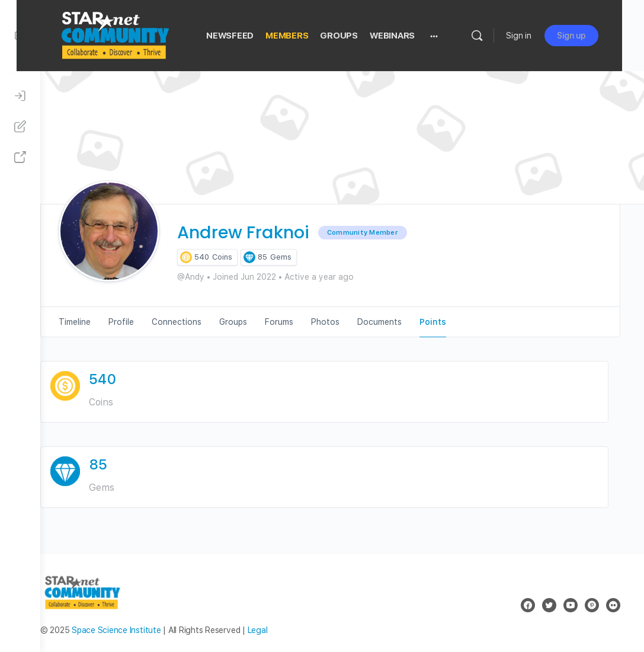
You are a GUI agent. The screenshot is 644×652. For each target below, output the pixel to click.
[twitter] (549, 605)
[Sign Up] (20, 127)
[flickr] (613, 605)
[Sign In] (20, 96)
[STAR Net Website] (20, 158)
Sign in (541, 36)
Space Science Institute (140, 630)
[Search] (499, 36)
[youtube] (571, 605)
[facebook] (528, 605)
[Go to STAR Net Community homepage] (138, 34)
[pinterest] (592, 605)
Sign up (593, 36)
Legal (281, 630)
